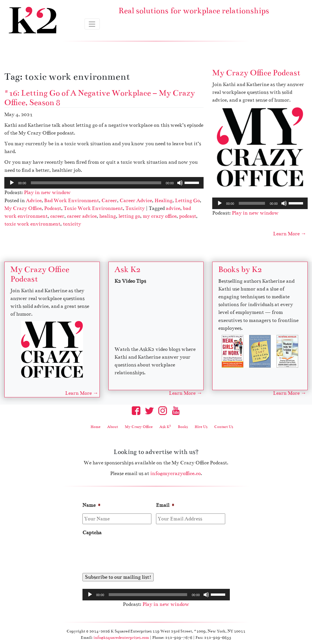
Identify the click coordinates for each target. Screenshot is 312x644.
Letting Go (187, 201)
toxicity (72, 224)
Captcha (92, 533)
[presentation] (126, 553)
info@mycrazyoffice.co (175, 474)
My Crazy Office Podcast (256, 73)
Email (165, 506)
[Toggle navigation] (92, 24)
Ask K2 (127, 270)
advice (173, 208)
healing (108, 216)
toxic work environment (32, 224)
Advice (34, 201)
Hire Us (201, 427)
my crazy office (160, 216)
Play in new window (47, 192)
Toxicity (135, 208)
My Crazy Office (23, 208)
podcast (188, 216)
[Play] (12, 183)
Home (95, 427)
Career (109, 201)
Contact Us (224, 427)
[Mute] (180, 183)
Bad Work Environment (72, 201)
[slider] (96, 183)
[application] (104, 183)
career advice (82, 216)
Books (183, 427)
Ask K (165, 427)
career (57, 216)
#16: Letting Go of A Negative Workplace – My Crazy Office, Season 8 (100, 98)
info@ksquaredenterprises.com (121, 638)
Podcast (53, 208)
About (113, 427)
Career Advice (136, 201)
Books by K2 (240, 270)
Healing (163, 201)
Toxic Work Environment (93, 208)
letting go (129, 216)
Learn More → (290, 234)
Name (92, 506)
